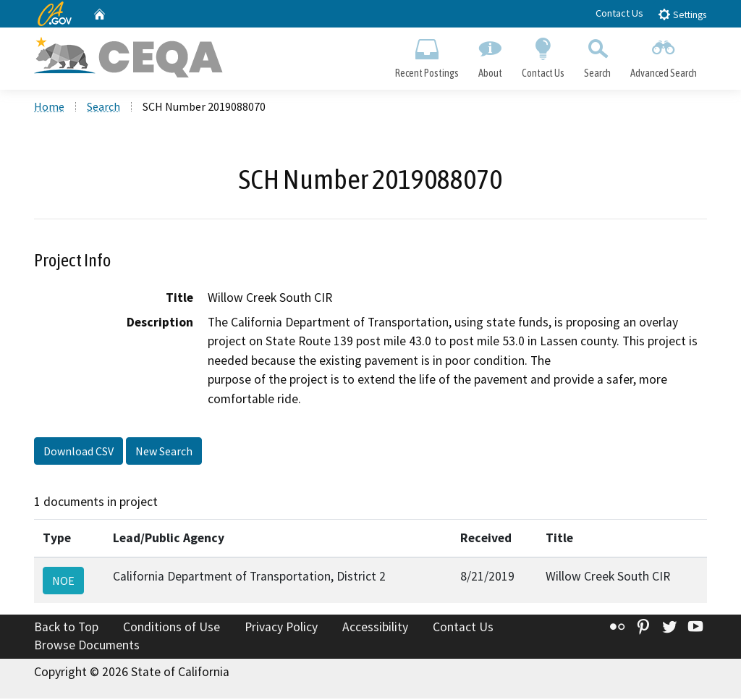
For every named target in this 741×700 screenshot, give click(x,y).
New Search (164, 452)
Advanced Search (664, 55)
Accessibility (375, 628)
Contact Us (619, 13)
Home (49, 108)
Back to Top (66, 628)
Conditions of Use (172, 628)
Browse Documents (87, 646)
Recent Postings (427, 55)
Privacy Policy (281, 628)
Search (598, 55)
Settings (682, 14)
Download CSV (79, 452)
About (490, 55)
